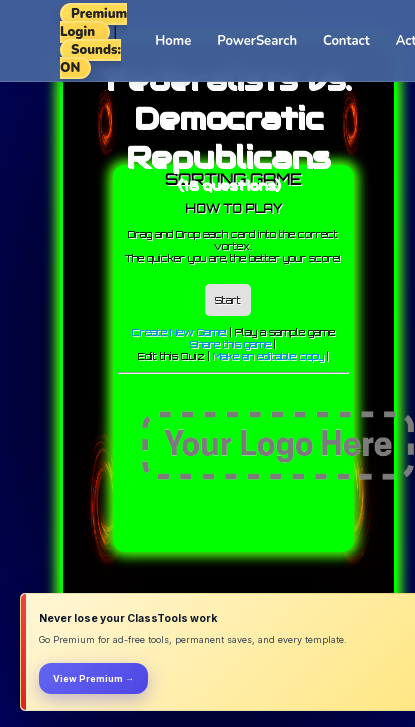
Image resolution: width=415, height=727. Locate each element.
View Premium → (93, 678)
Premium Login (93, 23)
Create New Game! (179, 332)
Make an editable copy (268, 356)
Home (173, 41)
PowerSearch (257, 41)
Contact (346, 41)
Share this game (230, 344)
